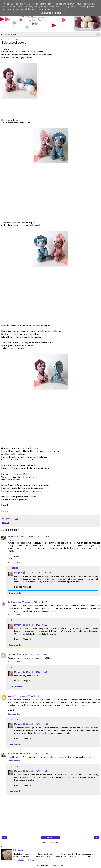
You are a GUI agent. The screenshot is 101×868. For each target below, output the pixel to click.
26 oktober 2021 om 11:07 (37, 672)
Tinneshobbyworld (16, 654)
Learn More (47, 13)
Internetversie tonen (50, 843)
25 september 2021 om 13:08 (26, 696)
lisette (10, 696)
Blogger (60, 865)
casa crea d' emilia (16, 537)
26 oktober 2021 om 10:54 (37, 771)
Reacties (14, 568)
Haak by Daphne (15, 754)
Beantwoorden (14, 563)
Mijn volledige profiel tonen (25, 860)
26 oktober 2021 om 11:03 (37, 724)
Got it (58, 13)
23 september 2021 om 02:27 (38, 654)
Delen (6, 523)
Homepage (51, 838)
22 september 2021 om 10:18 (39, 573)
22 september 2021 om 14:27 (34, 602)
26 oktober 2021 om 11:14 (37, 625)
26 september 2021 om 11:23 (36, 754)
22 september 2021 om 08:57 (37, 537)
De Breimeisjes (14, 602)
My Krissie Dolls (20, 474)
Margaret (18, 573)
